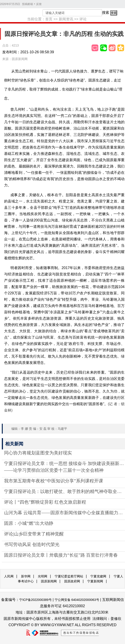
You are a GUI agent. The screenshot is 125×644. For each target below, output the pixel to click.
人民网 (9, 576)
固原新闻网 (49, 581)
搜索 (106, 13)
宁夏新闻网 (95, 581)
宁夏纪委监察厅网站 (69, 576)
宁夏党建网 (98, 576)
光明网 (42, 576)
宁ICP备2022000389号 (35, 600)
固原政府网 (72, 581)
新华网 (26, 576)
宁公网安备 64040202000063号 (77, 600)
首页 (49, 19)
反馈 (39, 4)
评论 (83, 19)
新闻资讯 (66, 19)
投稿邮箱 (28, 4)
